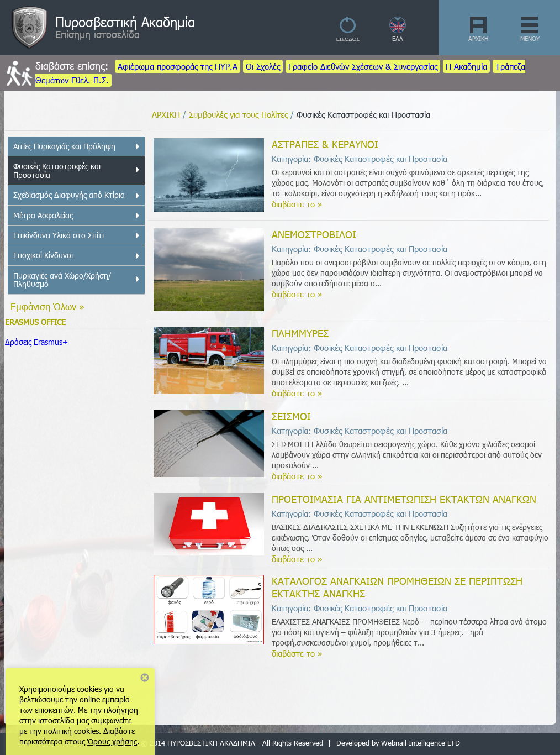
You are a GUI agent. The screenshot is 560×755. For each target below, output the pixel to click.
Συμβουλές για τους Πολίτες (238, 114)
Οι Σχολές (263, 66)
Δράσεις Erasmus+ (36, 342)
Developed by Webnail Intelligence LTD (398, 743)
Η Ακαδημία (466, 66)
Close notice (145, 678)
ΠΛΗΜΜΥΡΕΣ (300, 333)
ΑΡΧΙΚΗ (478, 38)
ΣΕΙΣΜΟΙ (291, 416)
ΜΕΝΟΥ (530, 38)
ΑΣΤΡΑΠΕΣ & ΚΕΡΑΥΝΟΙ (325, 144)
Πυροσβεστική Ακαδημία (125, 22)
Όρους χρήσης (112, 741)
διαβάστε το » (297, 204)
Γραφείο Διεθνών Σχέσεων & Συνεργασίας (363, 66)
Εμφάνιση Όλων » (47, 306)
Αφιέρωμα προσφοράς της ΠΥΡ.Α (178, 66)
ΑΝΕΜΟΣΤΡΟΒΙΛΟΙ (314, 234)
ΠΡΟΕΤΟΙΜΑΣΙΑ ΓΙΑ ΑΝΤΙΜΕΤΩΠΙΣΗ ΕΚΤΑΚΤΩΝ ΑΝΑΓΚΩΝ (404, 499)
